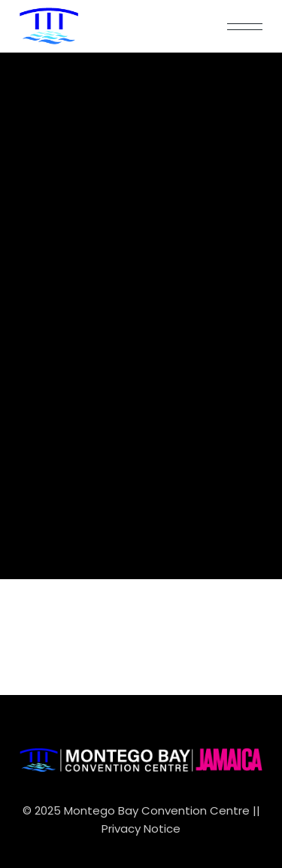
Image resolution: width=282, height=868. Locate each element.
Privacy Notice (141, 829)
